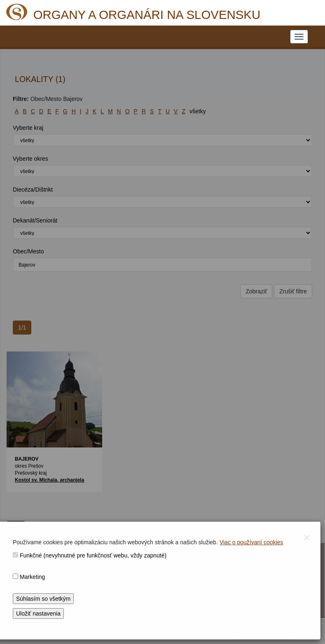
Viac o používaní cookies (251, 542)
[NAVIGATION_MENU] (299, 37)
